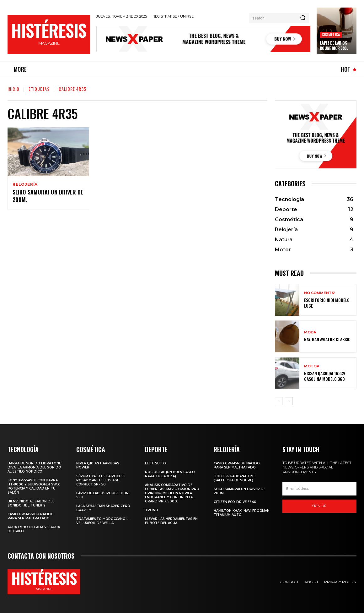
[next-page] (289, 401)
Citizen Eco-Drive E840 (235, 502)
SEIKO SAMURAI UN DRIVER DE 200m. (48, 197)
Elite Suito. (156, 463)
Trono (152, 510)
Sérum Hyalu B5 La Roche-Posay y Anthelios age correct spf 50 (100, 480)
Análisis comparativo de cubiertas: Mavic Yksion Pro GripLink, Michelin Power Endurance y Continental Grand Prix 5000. (172, 493)
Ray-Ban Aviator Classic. (328, 339)
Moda (310, 332)
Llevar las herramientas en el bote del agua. (171, 521)
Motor (312, 366)
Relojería (25, 184)
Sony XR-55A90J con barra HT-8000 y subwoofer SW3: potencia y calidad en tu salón (34, 486)
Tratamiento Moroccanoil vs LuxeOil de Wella (102, 521)
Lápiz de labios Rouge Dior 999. (334, 45)
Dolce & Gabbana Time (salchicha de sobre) (235, 478)
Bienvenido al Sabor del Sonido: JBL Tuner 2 (31, 503)
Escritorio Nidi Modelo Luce (327, 303)
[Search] (303, 18)
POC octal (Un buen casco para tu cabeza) (170, 474)
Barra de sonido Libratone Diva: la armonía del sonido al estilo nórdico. (34, 467)
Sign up (319, 506)
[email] (319, 489)
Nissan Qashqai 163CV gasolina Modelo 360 (325, 376)
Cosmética (331, 34)
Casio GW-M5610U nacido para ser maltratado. (31, 516)
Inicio (13, 89)
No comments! (320, 293)
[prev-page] (279, 401)
